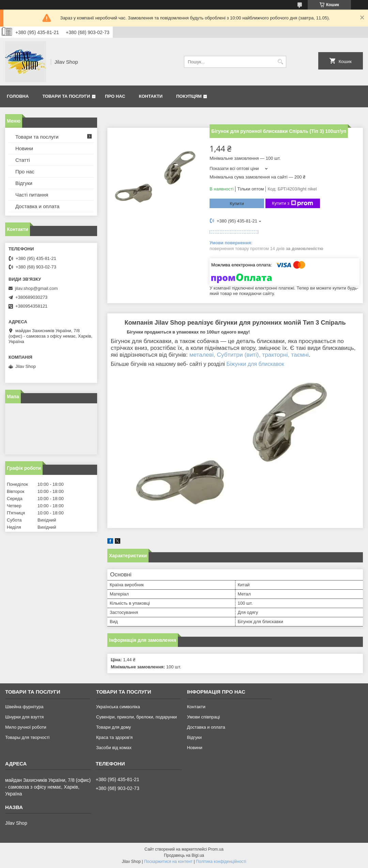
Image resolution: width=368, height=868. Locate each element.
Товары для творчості (27, 737)
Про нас (115, 96)
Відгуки (24, 183)
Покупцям (189, 96)
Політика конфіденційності (221, 862)
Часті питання (32, 195)
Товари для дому (113, 727)
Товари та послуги (66, 96)
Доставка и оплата (37, 206)
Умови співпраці (204, 717)
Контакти (151, 96)
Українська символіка (118, 707)
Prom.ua (216, 849)
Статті (23, 160)
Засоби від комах (114, 748)
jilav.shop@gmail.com (36, 288)
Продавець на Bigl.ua (184, 855)
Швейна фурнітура (24, 707)
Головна (18, 96)
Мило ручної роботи (26, 727)
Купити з (293, 203)
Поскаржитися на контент (168, 862)
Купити (237, 204)
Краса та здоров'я (114, 737)
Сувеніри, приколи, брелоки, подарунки (136, 717)
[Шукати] (280, 62)
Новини (24, 148)
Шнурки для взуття (24, 717)
